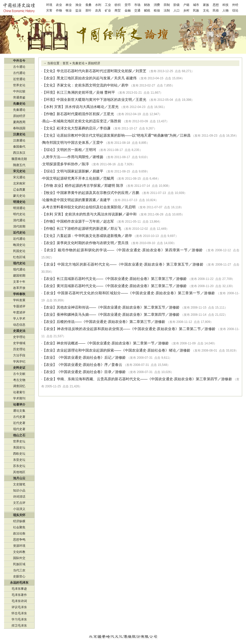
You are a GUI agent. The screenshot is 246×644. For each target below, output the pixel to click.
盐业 (78, 10)
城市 (196, 5)
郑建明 (110, 185)
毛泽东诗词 (19, 601)
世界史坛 (19, 441)
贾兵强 (123, 243)
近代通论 (19, 239)
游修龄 (197, 250)
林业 (69, 5)
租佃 (157, 10)
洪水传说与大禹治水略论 (85, 107)
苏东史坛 (19, 466)
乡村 (186, 10)
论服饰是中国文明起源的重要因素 (69, 200)
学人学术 (19, 319)
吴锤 (100, 92)
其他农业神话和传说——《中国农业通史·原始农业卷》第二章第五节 (111, 307)
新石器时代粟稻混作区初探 (78, 114)
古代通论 (19, 73)
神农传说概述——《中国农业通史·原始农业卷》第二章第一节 (106, 343)
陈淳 (85, 164)
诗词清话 (19, 497)
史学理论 (19, 337)
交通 (137, 10)
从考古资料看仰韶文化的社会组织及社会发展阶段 (82, 207)
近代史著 (19, 423)
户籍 (186, 5)
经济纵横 (19, 521)
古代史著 (19, 417)
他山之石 (19, 435)
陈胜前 (116, 121)
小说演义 (19, 509)
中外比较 (19, 91)
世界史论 (19, 85)
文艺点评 (19, 503)
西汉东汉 (19, 153)
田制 (167, 5)
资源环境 (19, 546)
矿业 (108, 10)
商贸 (118, 10)
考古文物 (19, 380)
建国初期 (19, 276)
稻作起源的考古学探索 (83, 185)
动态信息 (19, 325)
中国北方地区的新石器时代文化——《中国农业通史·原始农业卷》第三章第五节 (123, 264)
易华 (125, 85)
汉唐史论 (19, 134)
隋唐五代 (19, 165)
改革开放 (19, 288)
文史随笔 (19, 484)
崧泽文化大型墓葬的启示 (76, 128)
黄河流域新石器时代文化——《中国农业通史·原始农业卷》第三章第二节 (115, 286)
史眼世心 (19, 576)
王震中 (98, 143)
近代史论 (19, 233)
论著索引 (19, 392)
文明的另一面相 (69, 150)
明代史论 (19, 214)
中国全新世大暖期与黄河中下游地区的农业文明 (94, 100)
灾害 (49, 10)
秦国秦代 (19, 147)
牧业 (69, 10)
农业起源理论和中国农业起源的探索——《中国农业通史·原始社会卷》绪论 (116, 350)
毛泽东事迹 (19, 589)
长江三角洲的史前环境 (75, 92)
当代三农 (19, 570)
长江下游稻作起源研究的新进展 (82, 228)
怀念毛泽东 (19, 613)
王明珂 (91, 150)
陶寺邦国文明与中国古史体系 (66, 143)
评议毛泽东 (19, 607)
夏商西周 (19, 122)
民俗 (216, 10)
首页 (66, 63)
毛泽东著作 (19, 595)
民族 (196, 10)
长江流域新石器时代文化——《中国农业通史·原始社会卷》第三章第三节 (115, 279)
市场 (137, 5)
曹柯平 (110, 92)
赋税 (147, 10)
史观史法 (19, 331)
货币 (128, 5)
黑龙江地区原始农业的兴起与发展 (84, 78)
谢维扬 (98, 157)
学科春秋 (19, 294)
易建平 (98, 171)
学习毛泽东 (19, 619)
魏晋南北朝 (19, 159)
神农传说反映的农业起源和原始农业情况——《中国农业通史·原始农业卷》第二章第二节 (129, 329)
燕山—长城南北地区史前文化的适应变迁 (75, 121)
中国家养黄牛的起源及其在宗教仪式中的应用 (93, 193)
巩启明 (130, 207)
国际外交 (19, 558)
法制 (167, 10)
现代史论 (19, 263)
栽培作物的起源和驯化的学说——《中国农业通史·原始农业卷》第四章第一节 (123, 250)
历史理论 (19, 349)
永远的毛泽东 (19, 583)
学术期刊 (19, 398)
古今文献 (19, 374)
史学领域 (19, 343)
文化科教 (19, 552)
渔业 (78, 5)
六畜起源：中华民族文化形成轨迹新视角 (89, 236)
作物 (59, 10)
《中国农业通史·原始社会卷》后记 (84, 357)
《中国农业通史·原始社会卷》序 (82, 365)
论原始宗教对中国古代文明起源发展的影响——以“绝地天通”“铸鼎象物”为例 (116, 135)
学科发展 (19, 300)
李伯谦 (105, 128)
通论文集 (19, 411)
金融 (128, 10)
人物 (225, 10)
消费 (157, 5)
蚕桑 (88, 5)
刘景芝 (141, 71)
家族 (206, 5)
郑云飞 (116, 228)
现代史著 (19, 429)
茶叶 (88, 10)
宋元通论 (19, 177)
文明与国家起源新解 (73, 171)
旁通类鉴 (19, 97)
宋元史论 (19, 171)
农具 (98, 10)
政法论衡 (19, 533)
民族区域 (19, 564)
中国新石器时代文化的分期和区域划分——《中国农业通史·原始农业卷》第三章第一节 (129, 293)
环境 (49, 5)
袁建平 (105, 200)
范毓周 (109, 178)
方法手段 (19, 355)
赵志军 (109, 221)
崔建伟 (131, 78)
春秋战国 (19, 128)
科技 (225, 5)
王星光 (141, 100)
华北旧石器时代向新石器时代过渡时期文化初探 (94, 71)
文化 (206, 10)
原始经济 (94, 63)
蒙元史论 (19, 196)
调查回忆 (19, 386)
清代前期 (19, 226)
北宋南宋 (19, 183)
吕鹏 (136, 193)
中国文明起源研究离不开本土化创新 (71, 178)
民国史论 (19, 251)
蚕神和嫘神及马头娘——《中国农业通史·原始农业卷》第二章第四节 (111, 314)
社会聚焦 (19, 527)
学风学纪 (19, 362)
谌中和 (131, 214)
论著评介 (19, 405)
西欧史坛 (19, 454)
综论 (235, 10)
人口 (177, 10)
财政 (147, 5)
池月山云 (19, 478)
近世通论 (19, 79)
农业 (59, 5)
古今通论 (19, 67)
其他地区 (19, 472)
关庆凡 (119, 78)
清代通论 (19, 220)
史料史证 (19, 368)
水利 (98, 5)
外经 (235, 5)
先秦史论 (78, 63)
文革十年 (19, 282)
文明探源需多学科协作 (60, 164)
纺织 (118, 5)
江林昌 (185, 135)
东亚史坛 (19, 460)
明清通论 (19, 208)
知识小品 (19, 490)
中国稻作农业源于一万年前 (78, 221)
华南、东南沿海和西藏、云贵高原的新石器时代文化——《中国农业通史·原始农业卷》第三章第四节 (137, 379)
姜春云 (117, 365)
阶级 (177, 5)
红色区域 (19, 257)
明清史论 (19, 202)
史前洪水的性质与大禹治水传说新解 (94, 214)
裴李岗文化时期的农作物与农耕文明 (85, 243)
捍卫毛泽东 (19, 626)
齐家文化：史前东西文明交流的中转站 (87, 85)
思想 (216, 5)
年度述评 (19, 312)
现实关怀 (19, 515)
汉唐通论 (19, 140)
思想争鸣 (19, 540)
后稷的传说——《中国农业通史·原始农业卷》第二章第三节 (104, 322)
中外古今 (19, 61)
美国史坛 (19, 447)
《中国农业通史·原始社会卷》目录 (84, 372)
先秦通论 (19, 110)
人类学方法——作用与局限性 (66, 157)
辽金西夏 (19, 190)
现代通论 (19, 269)
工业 (108, 5)
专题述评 (19, 306)
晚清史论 (19, 245)
